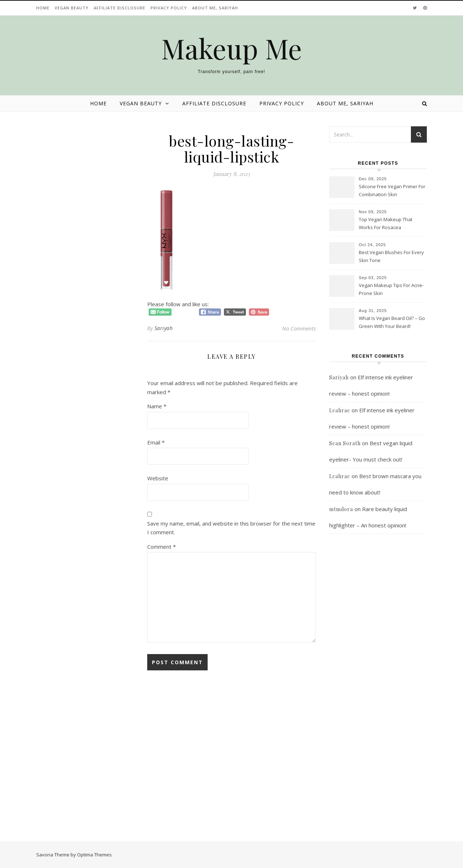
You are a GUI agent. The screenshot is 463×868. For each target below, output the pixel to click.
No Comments (299, 328)
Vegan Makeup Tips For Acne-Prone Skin (391, 289)
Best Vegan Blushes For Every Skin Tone (391, 256)
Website (158, 478)
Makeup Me (232, 48)
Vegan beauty (72, 8)
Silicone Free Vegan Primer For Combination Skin (392, 190)
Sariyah (164, 328)
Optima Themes (94, 855)
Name (157, 406)
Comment (162, 547)
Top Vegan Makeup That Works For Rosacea (386, 223)
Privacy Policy (169, 8)
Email (156, 442)
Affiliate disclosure (120, 8)
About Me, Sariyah (215, 8)
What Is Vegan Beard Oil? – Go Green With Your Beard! (392, 322)
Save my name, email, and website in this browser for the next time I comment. (231, 528)
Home (43, 8)
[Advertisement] (378, 689)
